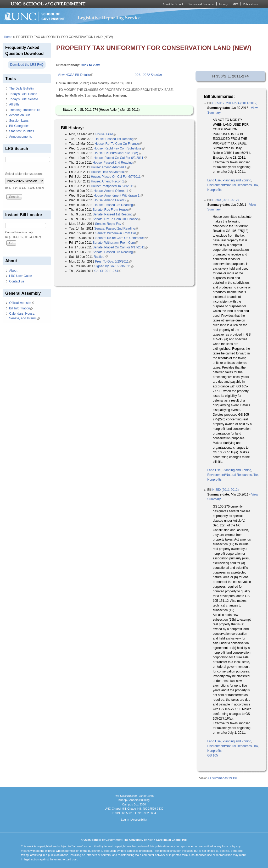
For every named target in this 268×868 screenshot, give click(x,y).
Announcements (21, 137)
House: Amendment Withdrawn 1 (118, 196)
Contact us (17, 281)
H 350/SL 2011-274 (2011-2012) (235, 103)
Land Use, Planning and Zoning (229, 180)
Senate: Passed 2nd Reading (116, 229)
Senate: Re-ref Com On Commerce (121, 238)
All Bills (14, 104)
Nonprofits (214, 190)
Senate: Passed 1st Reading (114, 214)
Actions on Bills (20, 115)
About (13, 271)
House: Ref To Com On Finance (118, 144)
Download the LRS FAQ (27, 65)
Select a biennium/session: (24, 174)
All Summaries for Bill (222, 778)
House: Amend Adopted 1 (110, 167)
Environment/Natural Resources (230, 185)
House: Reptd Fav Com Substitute (119, 148)
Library (223, 4)
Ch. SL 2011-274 (108, 271)
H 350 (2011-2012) (225, 200)
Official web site (22, 303)
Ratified (101, 257)
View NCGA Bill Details (75, 75)
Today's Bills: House (23, 94)
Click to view (90, 65)
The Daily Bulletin (21, 88)
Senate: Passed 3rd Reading (114, 252)
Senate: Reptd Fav (110, 224)
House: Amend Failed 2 (112, 200)
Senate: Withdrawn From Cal (117, 233)
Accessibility (139, 820)
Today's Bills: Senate (24, 99)
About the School (173, 4)
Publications (250, 4)
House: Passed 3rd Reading (115, 205)
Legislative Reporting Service (109, 18)
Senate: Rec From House (112, 210)
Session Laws (19, 121)
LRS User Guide (21, 276)
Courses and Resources (201, 4)
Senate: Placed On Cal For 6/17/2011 (120, 247)
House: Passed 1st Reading (116, 139)
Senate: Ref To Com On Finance (117, 219)
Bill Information (21, 308)
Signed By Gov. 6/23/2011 (114, 266)
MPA (235, 4)
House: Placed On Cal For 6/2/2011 (120, 158)
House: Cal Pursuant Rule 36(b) (118, 153)
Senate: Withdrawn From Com (115, 243)
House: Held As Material (109, 172)
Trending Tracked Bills (25, 110)
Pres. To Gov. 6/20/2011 (113, 261)
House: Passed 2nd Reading (114, 163)
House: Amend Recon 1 (109, 181)
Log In (125, 820)
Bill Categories (19, 126)
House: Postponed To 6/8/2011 (114, 186)
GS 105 (213, 755)
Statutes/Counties (22, 131)
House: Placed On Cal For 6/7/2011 (117, 177)
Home (8, 37)
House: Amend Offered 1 (113, 191)
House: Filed (106, 134)
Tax (256, 185)
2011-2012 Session (148, 75)
